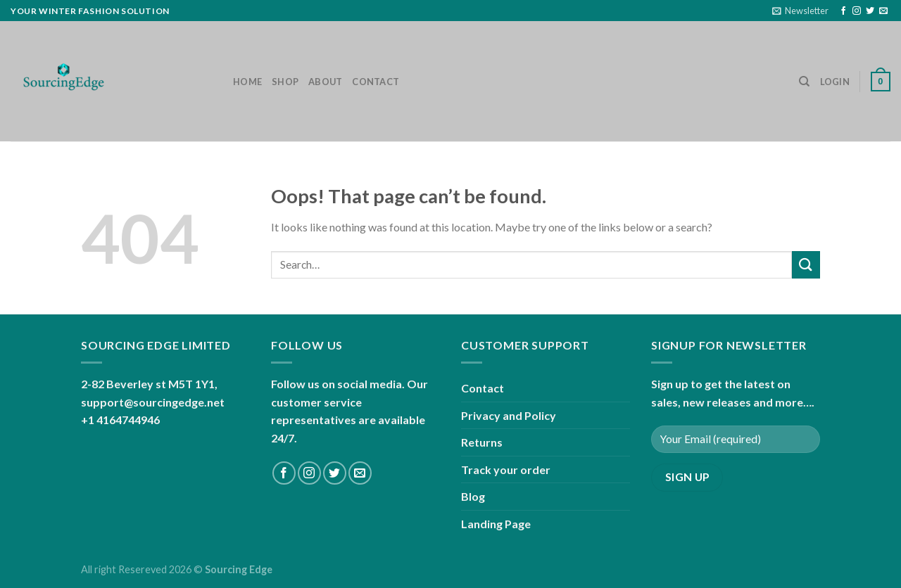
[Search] (804, 82)
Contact (376, 82)
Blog (473, 496)
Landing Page (496, 524)
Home (247, 82)
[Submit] (806, 265)
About (325, 82)
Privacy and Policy (509, 415)
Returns (482, 442)
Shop (285, 82)
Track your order (506, 469)
